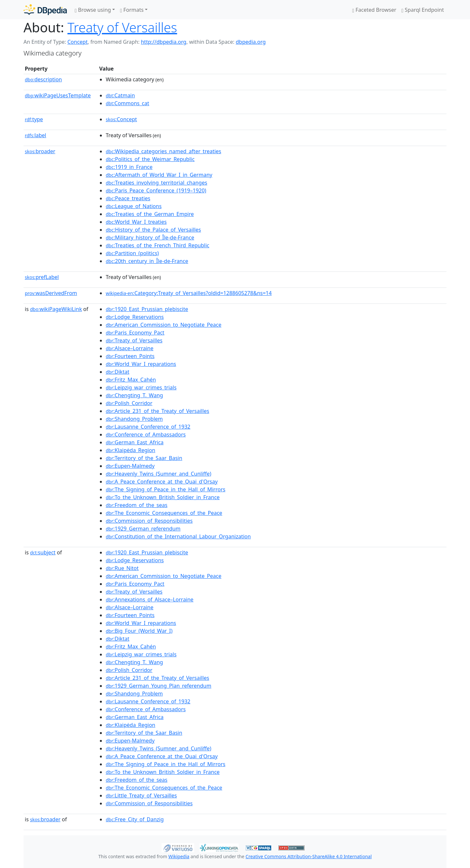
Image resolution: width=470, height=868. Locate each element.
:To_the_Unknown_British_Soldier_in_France (163, 497)
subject (43, 552)
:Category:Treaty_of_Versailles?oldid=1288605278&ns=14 (189, 293)
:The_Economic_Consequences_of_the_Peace (164, 513)
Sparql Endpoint (423, 10)
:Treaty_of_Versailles (134, 340)
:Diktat (117, 372)
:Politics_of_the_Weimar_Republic (150, 159)
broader (40, 151)
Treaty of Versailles (122, 27)
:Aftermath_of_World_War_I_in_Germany (159, 175)
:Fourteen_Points (130, 356)
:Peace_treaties (128, 198)
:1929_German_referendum (143, 529)
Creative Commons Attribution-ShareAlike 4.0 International (308, 856)
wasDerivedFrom (51, 293)
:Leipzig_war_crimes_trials (141, 387)
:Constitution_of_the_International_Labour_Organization (178, 536)
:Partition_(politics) (132, 253)
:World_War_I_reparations (141, 364)
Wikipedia (179, 856)
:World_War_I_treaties (136, 222)
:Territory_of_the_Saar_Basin (144, 458)
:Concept (121, 119)
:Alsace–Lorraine (130, 348)
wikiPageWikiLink (56, 309)
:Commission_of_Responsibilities (149, 521)
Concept (77, 42)
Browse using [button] (93, 10)
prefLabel (42, 277)
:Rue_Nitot (122, 568)
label (36, 135)
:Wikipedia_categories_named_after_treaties (164, 151)
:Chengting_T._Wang (134, 395)
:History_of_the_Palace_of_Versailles (153, 230)
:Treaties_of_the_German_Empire (150, 214)
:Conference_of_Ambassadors (146, 434)
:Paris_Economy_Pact (135, 333)
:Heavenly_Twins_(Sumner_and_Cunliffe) (158, 474)
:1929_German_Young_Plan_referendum (158, 686)
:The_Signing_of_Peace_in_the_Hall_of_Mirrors (165, 489)
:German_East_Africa (135, 442)
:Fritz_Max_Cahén (131, 380)
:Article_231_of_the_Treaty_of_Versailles (157, 411)
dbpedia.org (251, 42)
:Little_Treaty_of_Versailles (141, 795)
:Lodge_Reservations (135, 317)
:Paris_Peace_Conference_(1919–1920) (156, 190)
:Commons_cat (127, 103)
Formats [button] (132, 10)
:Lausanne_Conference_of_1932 (148, 427)
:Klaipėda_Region (131, 450)
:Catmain (120, 95)
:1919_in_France (129, 167)
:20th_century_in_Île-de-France (147, 261)
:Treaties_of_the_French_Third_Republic (157, 245)
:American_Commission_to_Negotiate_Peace (164, 325)
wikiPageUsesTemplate (58, 95)
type (34, 119)
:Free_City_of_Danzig (135, 819)
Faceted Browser (374, 10)
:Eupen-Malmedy (130, 466)
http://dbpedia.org (164, 42)
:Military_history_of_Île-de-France (150, 237)
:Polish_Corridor (129, 403)
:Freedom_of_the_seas (137, 505)
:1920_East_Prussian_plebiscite (147, 309)
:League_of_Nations (134, 206)
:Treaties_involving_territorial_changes (157, 183)
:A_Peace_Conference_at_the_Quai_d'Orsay (162, 482)
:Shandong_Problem (134, 419)
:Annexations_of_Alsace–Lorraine (150, 599)
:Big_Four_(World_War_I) (139, 631)
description (43, 79)
